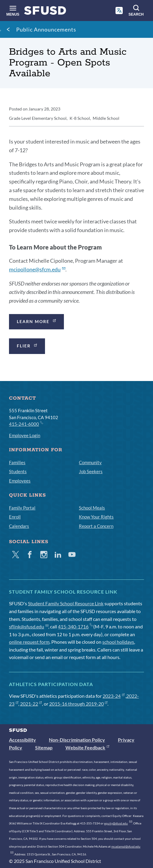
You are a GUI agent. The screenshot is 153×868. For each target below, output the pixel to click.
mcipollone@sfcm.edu (37, 269)
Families (17, 462)
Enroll (15, 517)
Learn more (37, 321)
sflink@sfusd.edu (29, 626)
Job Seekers (91, 471)
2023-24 (114, 696)
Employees (20, 481)
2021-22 (31, 704)
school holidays (118, 642)
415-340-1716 (75, 626)
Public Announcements (46, 29)
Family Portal (22, 508)
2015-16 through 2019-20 (78, 704)
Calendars (19, 526)
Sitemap (44, 747)
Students (18, 471)
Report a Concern (96, 526)
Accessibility (22, 740)
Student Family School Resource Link (66, 603)
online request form (29, 642)
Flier (27, 345)
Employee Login (25, 435)
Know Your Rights (96, 517)
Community (90, 462)
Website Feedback (87, 747)
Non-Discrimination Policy (77, 740)
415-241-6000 (26, 424)
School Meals (92, 508)
